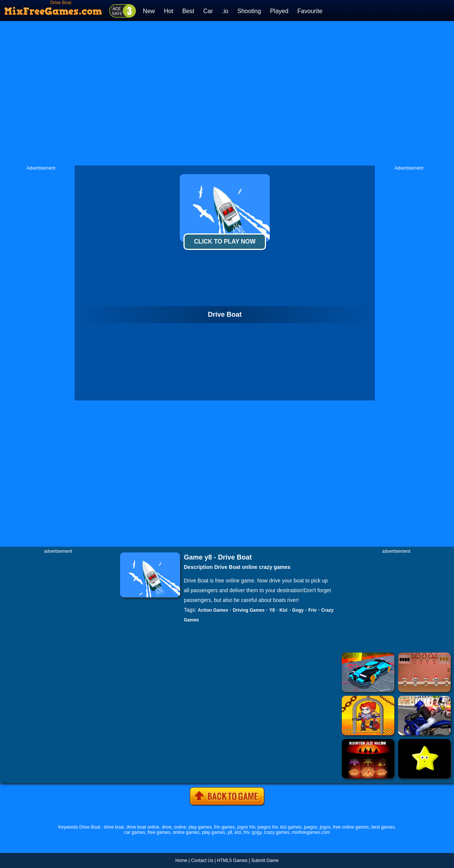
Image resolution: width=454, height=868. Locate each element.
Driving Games (249, 610)
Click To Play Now (225, 241)
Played (279, 11)
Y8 (272, 610)
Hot (169, 11)
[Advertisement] (147, 93)
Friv (313, 610)
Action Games (213, 610)
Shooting (249, 11)
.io (225, 11)
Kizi (283, 610)
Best (188, 11)
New (149, 11)
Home (181, 860)
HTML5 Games (232, 860)
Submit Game (265, 860)
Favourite (310, 11)
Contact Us (202, 860)
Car (208, 11)
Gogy (298, 610)
